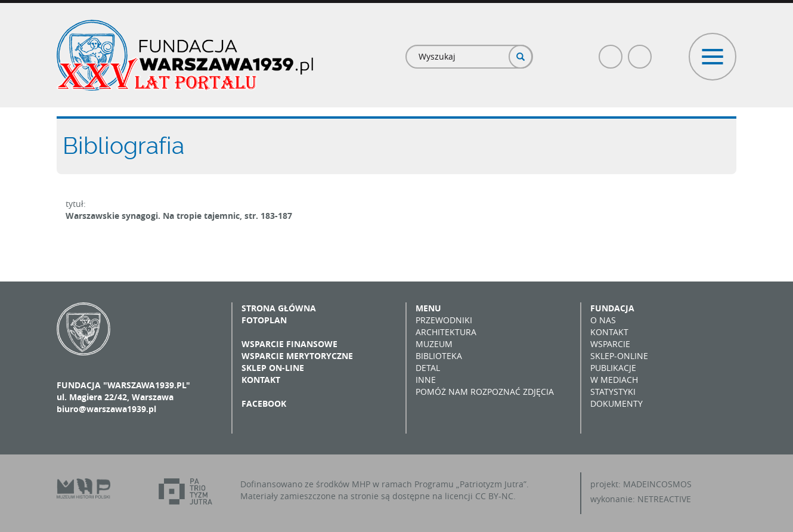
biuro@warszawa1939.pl (106, 409)
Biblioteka (439, 356)
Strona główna (279, 308)
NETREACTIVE (664, 499)
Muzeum (434, 344)
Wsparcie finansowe (289, 344)
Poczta (640, 52)
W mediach (614, 380)
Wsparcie (610, 344)
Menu (428, 308)
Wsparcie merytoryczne (297, 356)
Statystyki (613, 392)
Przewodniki (444, 320)
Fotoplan (264, 320)
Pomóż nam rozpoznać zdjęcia (485, 392)
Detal (428, 368)
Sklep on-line (273, 368)
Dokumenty (617, 403)
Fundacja (612, 308)
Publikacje (613, 368)
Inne (426, 380)
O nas (603, 320)
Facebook (611, 52)
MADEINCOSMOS (657, 484)
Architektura (446, 332)
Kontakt (261, 380)
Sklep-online (619, 356)
